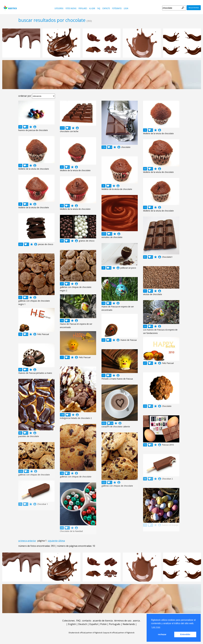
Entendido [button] (185, 634)
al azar (92, 8)
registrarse (194, 8)
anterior (32, 541)
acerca (136, 621)
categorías (59, 8)
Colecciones (69, 621)
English (72, 624)
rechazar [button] (162, 634)
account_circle (35, 127)
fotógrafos (117, 8)
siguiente (53, 541)
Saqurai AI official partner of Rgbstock (119, 633)
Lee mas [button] (156, 627)
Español (94, 624)
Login (126, 8)
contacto (106, 8)
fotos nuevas (71, 8)
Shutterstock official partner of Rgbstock (85, 633)
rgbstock (10, 8)
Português (115, 624)
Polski (103, 624)
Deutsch (83, 624)
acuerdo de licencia (103, 621)
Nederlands (129, 624)
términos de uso (123, 621)
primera (23, 541)
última (62, 541)
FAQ (99, 8)
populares (83, 8)
